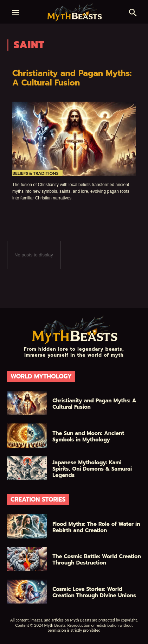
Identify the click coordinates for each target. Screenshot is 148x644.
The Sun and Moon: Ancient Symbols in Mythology (88, 436)
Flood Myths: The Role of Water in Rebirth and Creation (96, 527)
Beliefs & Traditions (35, 173)
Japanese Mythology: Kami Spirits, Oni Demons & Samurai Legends (92, 469)
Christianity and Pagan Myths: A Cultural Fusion (72, 78)
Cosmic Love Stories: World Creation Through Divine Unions (94, 592)
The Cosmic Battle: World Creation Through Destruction (97, 560)
